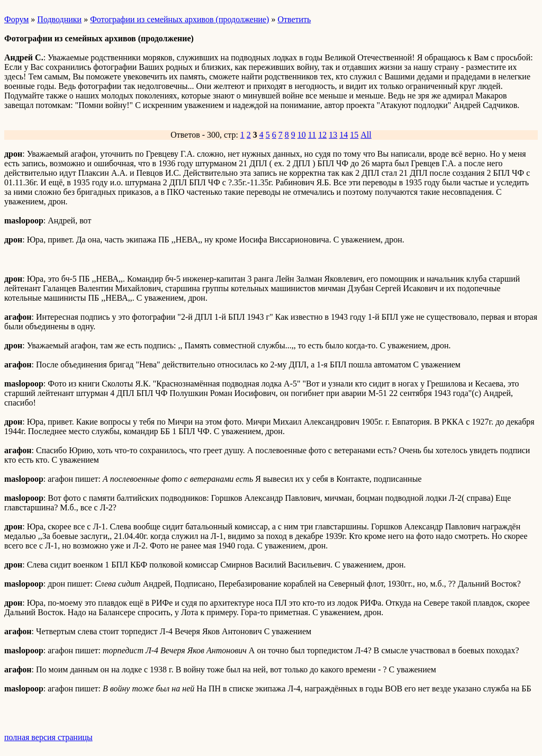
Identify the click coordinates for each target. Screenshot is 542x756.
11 (312, 135)
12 (322, 135)
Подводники (59, 19)
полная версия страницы (48, 737)
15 (354, 135)
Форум (16, 19)
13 (333, 135)
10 (302, 135)
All (366, 135)
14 (344, 135)
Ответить (294, 19)
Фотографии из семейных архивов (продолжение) (179, 19)
